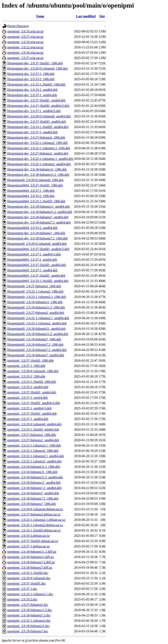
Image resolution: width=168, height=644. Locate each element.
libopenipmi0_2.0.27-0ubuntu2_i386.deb (34, 286)
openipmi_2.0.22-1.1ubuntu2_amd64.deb (34, 461)
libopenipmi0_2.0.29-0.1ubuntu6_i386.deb (35, 180)
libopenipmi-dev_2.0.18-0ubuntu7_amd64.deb (38, 217)
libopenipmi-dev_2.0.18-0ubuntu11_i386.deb (37, 169)
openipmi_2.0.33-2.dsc (22, 599)
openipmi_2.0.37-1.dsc (22, 589)
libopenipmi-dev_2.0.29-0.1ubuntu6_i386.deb (37, 69)
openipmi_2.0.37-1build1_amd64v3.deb (33, 403)
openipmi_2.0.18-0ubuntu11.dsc (28, 626)
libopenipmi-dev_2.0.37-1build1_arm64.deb (36, 100)
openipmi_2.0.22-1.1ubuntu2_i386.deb (33, 451)
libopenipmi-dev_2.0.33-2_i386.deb (31, 79)
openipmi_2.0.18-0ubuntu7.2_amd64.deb (34, 488)
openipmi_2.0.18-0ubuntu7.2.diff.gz (31, 562)
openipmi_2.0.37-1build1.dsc (26, 583)
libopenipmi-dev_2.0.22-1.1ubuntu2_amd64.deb (39, 164)
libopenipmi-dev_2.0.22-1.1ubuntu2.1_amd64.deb (40, 159)
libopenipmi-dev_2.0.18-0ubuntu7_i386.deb (36, 233)
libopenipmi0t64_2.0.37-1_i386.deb (31, 191)
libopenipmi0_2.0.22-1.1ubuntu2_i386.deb (35, 291)
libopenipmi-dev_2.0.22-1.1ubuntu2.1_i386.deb (39, 148)
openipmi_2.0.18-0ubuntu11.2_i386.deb (33, 467)
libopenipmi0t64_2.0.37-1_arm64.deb (32, 260)
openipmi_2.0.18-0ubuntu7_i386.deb (32, 504)
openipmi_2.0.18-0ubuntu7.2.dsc (29, 615)
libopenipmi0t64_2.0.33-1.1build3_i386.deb (36, 201)
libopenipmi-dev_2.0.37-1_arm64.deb (32, 95)
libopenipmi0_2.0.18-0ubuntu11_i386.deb (35, 302)
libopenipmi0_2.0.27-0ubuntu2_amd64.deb (36, 313)
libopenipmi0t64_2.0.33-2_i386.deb (31, 196)
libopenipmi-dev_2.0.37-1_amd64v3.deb (34, 111)
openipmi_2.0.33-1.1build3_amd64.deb (33, 430)
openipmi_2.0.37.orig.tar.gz (25, 58)
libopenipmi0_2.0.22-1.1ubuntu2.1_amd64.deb (38, 318)
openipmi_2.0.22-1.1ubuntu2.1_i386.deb (34, 445)
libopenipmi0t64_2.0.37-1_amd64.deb (32, 270)
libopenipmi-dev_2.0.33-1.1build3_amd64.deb (38, 127)
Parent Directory (18, 26)
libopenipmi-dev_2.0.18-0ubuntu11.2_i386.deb (38, 175)
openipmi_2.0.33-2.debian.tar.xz (28, 536)
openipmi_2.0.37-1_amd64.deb (28, 419)
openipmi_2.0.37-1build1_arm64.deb (32, 392)
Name (40, 16)
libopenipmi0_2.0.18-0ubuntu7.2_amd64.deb (37, 350)
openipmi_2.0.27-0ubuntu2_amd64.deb (33, 440)
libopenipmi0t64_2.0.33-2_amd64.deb (32, 228)
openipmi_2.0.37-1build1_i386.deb (30, 360)
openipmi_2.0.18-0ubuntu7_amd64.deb (33, 493)
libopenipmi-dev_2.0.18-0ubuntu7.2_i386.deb (37, 238)
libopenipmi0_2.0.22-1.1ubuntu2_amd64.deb (37, 323)
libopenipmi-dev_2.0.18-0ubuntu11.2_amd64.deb (40, 212)
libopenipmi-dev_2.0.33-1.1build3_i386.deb (36, 84)
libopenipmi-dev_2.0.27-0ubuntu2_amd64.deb (38, 153)
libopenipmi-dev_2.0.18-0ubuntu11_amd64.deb (39, 207)
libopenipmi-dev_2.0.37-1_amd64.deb (32, 132)
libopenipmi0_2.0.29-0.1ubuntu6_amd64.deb (37, 244)
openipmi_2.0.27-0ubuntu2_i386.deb (32, 435)
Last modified (86, 16)
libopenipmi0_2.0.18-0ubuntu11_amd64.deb (36, 329)
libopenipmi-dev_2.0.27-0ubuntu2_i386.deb (36, 138)
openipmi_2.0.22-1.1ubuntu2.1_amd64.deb (36, 456)
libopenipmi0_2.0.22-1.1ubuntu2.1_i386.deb (37, 297)
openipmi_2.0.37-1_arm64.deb (27, 398)
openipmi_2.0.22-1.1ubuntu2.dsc (29, 621)
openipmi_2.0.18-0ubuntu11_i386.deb (32, 472)
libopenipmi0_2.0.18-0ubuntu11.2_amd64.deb (38, 334)
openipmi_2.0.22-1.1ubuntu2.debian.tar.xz (35, 525)
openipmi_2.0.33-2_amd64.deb (28, 387)
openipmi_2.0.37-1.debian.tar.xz (28, 546)
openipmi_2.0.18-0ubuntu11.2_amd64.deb (35, 477)
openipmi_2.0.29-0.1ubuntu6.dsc (29, 578)
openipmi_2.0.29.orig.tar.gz (25, 42)
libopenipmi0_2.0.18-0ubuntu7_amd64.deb (36, 355)
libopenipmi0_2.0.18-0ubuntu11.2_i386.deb (36, 307)
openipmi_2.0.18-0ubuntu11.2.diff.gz (32, 552)
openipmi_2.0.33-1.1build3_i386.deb (32, 382)
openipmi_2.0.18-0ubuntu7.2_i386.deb (33, 499)
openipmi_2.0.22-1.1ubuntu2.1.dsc (30, 594)
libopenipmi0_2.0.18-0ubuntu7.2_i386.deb (35, 345)
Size (102, 16)
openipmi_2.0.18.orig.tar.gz (25, 53)
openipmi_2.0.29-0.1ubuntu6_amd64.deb (34, 424)
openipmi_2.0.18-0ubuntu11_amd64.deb (34, 483)
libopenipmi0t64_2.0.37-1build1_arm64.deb (36, 276)
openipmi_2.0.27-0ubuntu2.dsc (28, 605)
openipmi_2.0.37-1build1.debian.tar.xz (33, 541)
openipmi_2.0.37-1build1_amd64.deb (32, 414)
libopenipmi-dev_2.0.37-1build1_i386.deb (35, 63)
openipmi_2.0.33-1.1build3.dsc (28, 573)
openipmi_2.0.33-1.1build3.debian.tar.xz (34, 530)
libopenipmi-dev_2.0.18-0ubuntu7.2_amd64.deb (39, 222)
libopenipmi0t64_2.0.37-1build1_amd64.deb (37, 265)
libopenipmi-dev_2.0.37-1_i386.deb (31, 74)
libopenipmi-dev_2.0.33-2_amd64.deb (32, 90)
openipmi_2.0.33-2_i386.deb (26, 376)
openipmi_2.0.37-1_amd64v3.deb (29, 408)
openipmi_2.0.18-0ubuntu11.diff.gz (31, 557)
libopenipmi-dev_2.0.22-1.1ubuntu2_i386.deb (37, 143)
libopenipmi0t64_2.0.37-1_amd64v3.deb (34, 254)
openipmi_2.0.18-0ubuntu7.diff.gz (30, 568)
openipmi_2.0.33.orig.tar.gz (25, 31)
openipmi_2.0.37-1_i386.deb (26, 366)
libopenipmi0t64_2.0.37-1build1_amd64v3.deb (38, 249)
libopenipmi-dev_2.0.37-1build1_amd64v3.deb (38, 106)
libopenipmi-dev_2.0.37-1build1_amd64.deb (37, 122)
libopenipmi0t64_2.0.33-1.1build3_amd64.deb (38, 281)
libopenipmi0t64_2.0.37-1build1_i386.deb (35, 185)
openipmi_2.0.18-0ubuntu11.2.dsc (30, 610)
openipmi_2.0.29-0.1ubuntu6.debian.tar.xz (35, 509)
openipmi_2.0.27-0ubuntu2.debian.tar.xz (34, 514)
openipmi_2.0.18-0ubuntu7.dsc (28, 631)
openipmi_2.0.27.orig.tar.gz (25, 37)
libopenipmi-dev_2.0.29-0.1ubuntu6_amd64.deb (39, 116)
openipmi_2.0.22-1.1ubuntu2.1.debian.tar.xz (36, 520)
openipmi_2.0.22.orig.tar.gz (25, 47)
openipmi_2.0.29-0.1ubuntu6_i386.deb (33, 371)
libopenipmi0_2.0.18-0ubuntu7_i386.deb (34, 339)
